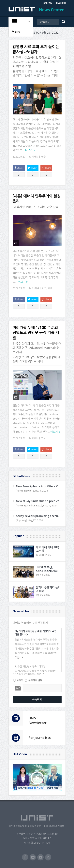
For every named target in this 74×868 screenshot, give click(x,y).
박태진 (35, 157)
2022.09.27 (19, 157)
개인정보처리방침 (18, 826)
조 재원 (35, 288)
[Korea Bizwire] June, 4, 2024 (32, 491)
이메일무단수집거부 (54, 826)
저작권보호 (35, 826)
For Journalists (40, 738)
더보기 (29, 150)
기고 (44, 288)
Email (18, 688)
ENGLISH (61, 3)
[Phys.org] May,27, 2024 (29, 521)
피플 (50, 288)
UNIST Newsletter (38, 720)
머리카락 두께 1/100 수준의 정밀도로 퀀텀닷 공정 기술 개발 (36, 333)
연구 (44, 157)
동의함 (20, 680)
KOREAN (47, 3)
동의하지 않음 (35, 680)
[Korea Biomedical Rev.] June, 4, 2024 (37, 506)
